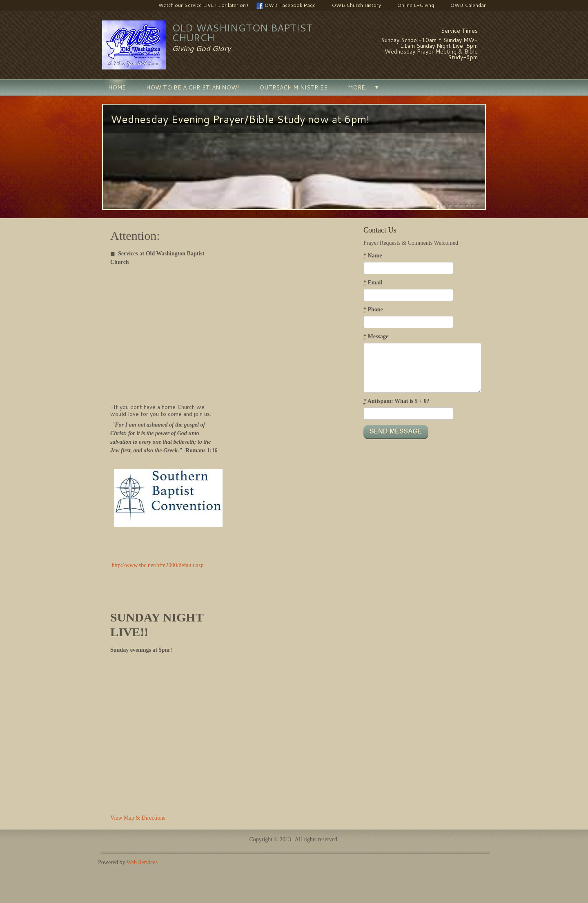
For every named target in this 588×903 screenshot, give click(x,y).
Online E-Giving (412, 5)
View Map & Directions (138, 818)
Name (373, 256)
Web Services (142, 862)
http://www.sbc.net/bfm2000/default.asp (158, 565)
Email (373, 283)
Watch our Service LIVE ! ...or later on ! (199, 5)
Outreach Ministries (293, 87)
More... (358, 87)
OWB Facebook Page (286, 5)
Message (376, 337)
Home (117, 87)
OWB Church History (352, 5)
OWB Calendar (464, 5)
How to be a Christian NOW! (193, 87)
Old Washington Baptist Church (242, 33)
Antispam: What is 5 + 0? (396, 401)
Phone (373, 310)
